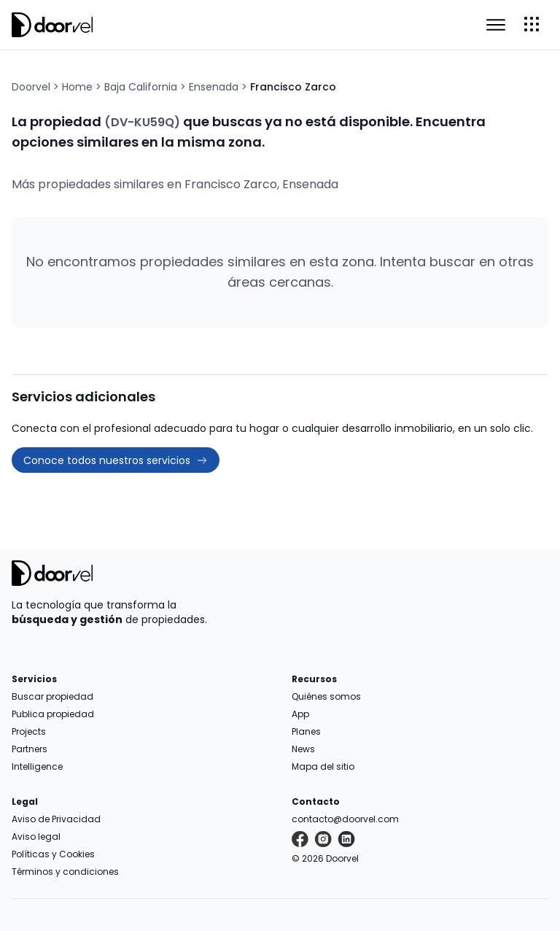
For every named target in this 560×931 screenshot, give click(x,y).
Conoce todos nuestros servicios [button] (116, 460)
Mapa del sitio (323, 766)
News (303, 749)
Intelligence (37, 766)
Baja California (141, 87)
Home (77, 87)
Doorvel (31, 87)
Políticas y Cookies (53, 854)
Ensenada (214, 87)
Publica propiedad (53, 714)
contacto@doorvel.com (345, 819)
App (300, 714)
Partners (30, 749)
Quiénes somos (326, 696)
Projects (29, 731)
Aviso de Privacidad (56, 819)
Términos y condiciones (65, 872)
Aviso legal (36, 837)
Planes (306, 731)
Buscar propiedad (52, 696)
